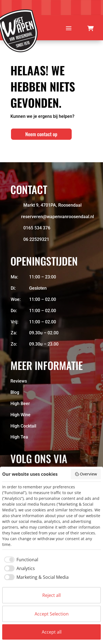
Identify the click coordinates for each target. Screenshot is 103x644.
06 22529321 (36, 239)
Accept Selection (52, 614)
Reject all (51, 595)
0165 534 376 (37, 228)
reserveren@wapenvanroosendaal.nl (58, 217)
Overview (86, 474)
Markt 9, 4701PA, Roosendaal (52, 205)
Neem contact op (41, 134)
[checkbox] (20, 560)
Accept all (52, 632)
